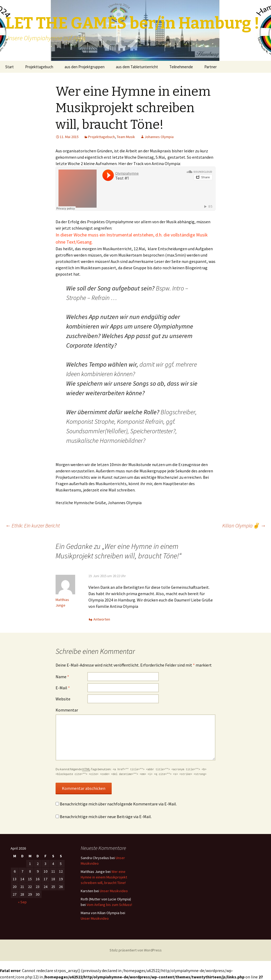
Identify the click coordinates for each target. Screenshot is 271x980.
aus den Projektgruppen (85, 67)
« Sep (22, 902)
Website (63, 699)
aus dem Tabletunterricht (137, 67)
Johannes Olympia (159, 137)
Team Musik (126, 137)
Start (10, 67)
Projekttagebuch (39, 67)
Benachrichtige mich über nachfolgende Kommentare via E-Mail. (118, 804)
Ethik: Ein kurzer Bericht (33, 525)
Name (62, 677)
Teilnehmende (181, 67)
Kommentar (67, 710)
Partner (211, 67)
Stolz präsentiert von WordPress (136, 950)
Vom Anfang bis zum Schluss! (109, 905)
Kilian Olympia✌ (244, 525)
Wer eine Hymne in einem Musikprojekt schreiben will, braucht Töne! (104, 877)
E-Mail (63, 688)
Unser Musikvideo (114, 891)
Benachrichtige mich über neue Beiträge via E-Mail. (106, 817)
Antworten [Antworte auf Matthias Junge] (102, 619)
